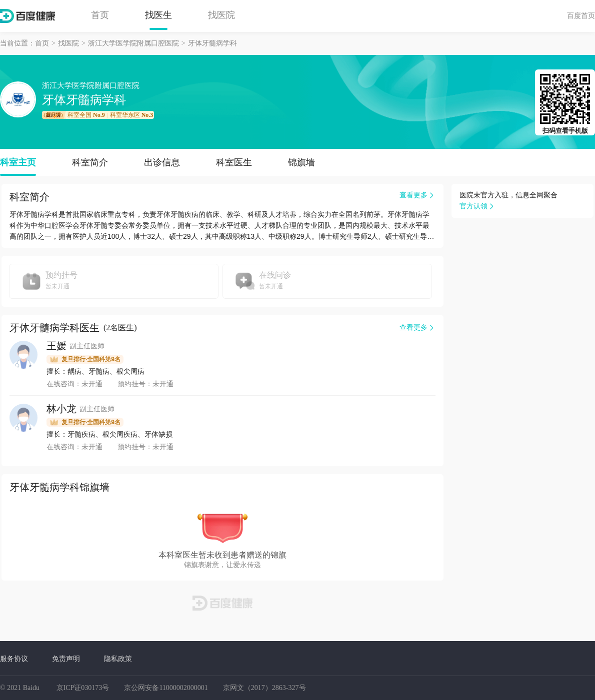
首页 (100, 15)
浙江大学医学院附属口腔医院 (133, 43)
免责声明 (66, 659)
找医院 (221, 15)
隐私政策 (118, 659)
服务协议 (14, 659)
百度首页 (581, 15)
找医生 (158, 15)
